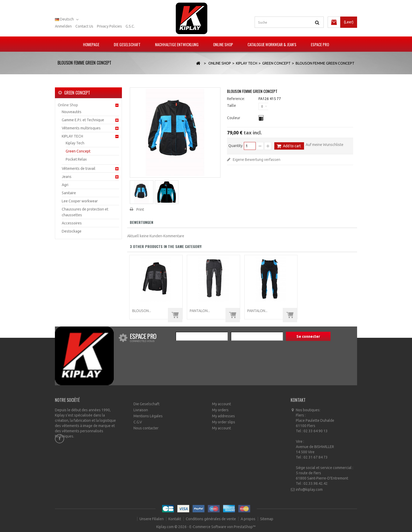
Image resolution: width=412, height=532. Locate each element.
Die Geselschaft (127, 44)
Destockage (72, 231)
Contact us (84, 26)
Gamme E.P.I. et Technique (83, 120)
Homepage (91, 44)
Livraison (141, 410)
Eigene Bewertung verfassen (256, 160)
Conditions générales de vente (211, 519)
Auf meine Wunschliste (325, 145)
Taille (232, 106)
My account (222, 404)
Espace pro (320, 44)
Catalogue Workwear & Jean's (272, 44)
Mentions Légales (148, 416)
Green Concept (78, 151)
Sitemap (267, 519)
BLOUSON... (142, 311)
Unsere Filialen (152, 519)
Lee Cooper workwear (80, 201)
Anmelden (63, 26)
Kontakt (175, 519)
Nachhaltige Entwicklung (177, 44)
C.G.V (138, 422)
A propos (248, 519)
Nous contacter (146, 428)
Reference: (236, 99)
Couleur (234, 118)
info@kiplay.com (309, 489)
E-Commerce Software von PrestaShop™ (223, 527)
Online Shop (223, 44)
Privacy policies (109, 26)
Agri (65, 185)
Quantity (235, 146)
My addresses (223, 416)
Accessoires (72, 223)
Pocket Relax (76, 159)
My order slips (224, 422)
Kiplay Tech (75, 143)
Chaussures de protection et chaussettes (85, 212)
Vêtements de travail (79, 168)
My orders (220, 410)
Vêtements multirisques (81, 128)
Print (140, 209)
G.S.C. (130, 26)
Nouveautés (72, 112)
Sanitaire (69, 193)
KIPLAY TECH (72, 136)
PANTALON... (200, 311)
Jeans (67, 177)
